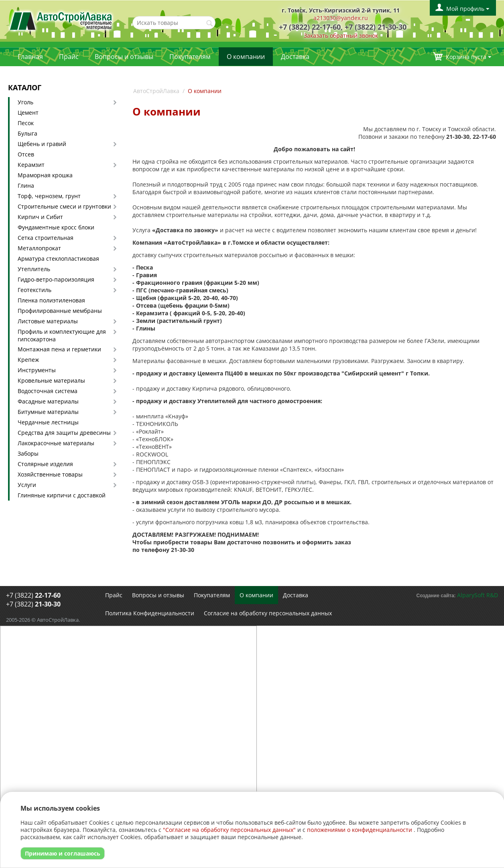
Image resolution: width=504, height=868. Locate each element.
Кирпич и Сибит (40, 217)
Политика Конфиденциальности (150, 613)
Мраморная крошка (45, 175)
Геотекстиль (35, 290)
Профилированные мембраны (60, 311)
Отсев (26, 154)
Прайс (69, 57)
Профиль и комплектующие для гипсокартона (62, 335)
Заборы (28, 453)
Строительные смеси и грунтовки (64, 206)
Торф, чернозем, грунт (49, 196)
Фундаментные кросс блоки (56, 227)
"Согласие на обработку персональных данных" (229, 830)
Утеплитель (34, 269)
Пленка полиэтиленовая (51, 300)
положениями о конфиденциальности (360, 830)
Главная (30, 57)
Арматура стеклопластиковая (58, 259)
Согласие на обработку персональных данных (268, 613)
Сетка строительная (46, 238)
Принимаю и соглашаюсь (63, 853)
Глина (26, 186)
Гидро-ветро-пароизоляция (56, 279)
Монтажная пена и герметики (59, 349)
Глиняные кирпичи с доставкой (62, 495)
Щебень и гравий (42, 144)
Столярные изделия (45, 464)
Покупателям (190, 57)
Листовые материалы (48, 321)
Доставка (295, 57)
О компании (246, 57)
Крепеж (28, 360)
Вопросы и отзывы (124, 57)
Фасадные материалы (48, 401)
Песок (26, 123)
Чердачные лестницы (48, 422)
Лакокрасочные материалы (56, 443)
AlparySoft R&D (478, 595)
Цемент (28, 113)
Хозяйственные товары (50, 474)
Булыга (27, 133)
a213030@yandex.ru (341, 18)
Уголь (25, 102)
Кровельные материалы (51, 380)
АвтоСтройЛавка (156, 91)
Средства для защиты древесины (64, 433)
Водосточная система (48, 391)
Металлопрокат (39, 248)
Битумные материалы (48, 412)
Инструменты (37, 370)
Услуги (27, 485)
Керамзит (31, 165)
